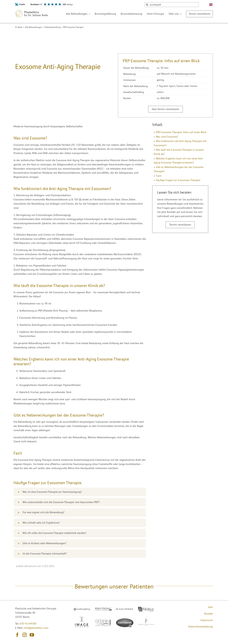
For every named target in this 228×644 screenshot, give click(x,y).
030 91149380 (28, 624)
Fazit (159, 176)
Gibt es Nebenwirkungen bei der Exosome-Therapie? (179, 169)
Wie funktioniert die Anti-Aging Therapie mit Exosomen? (180, 143)
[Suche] (147, 5)
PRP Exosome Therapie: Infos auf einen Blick (181, 132)
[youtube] (32, 635)
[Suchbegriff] (172, 5)
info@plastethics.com (36, 628)
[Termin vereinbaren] (165, 109)
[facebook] (17, 635)
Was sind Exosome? (167, 137)
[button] (80, 492)
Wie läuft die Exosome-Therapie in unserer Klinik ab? (179, 152)
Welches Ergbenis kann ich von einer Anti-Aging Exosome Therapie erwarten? (179, 161)
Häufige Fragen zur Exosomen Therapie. (178, 180)
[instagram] (25, 635)
